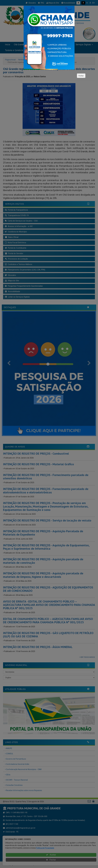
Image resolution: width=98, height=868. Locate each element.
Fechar (81, 76)
